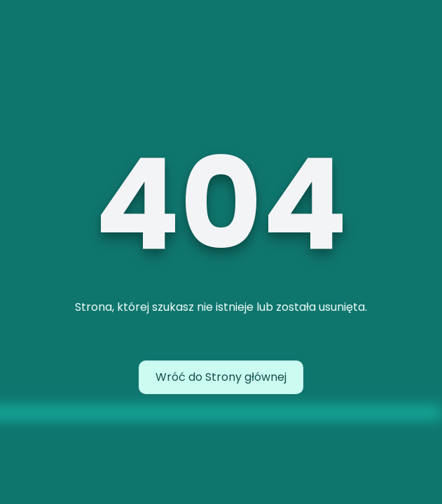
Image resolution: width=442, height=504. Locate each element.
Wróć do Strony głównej (221, 377)
